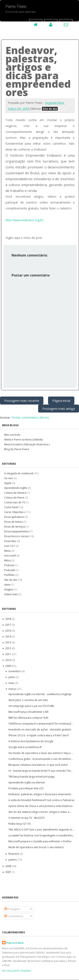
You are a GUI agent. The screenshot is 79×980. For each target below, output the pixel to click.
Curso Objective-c (15, 512)
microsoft (10, 556)
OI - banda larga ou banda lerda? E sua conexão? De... (41, 771)
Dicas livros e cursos (17, 536)
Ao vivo (9, 478)
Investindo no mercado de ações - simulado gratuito (40, 729)
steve (8, 585)
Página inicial (61, 401)
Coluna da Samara (15, 493)
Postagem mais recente (22, 401)
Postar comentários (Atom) (30, 417)
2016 (9, 631)
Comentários (14, 916)
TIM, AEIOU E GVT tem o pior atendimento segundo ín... (41, 830)
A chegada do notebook (19, 473)
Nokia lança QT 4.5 (20, 824)
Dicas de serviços (15, 527)
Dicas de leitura (14, 522)
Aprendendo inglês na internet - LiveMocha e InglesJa (40, 694)
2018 (9, 619)
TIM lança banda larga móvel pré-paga (31, 777)
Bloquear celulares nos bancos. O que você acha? (38, 765)
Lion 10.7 (10, 546)
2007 (9, 872)
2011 (9, 654)
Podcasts (10, 570)
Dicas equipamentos (17, 531)
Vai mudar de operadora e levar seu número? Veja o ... (41, 753)
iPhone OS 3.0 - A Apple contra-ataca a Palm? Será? (39, 735)
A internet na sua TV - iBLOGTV (27, 818)
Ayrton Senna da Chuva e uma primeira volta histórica (40, 806)
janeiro (13, 860)
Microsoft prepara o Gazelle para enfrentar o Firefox (40, 841)
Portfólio (10, 575)
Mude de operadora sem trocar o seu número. (36, 847)
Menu (8, 551)
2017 (9, 625)
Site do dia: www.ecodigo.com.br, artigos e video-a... (40, 812)
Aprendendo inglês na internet (27, 782)
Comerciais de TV (15, 502)
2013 (9, 642)
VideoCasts (11, 594)
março (13, 689)
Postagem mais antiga (59, 409)
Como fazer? (12, 507)
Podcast (9, 565)
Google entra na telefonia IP (25, 747)
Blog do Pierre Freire (17, 449)
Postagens (12, 909)
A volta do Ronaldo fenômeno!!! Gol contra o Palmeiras (41, 800)
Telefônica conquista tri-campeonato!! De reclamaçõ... (41, 724)
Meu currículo (12, 435)
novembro (15, 671)
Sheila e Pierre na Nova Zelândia (23, 440)
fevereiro (14, 854)
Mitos (8, 560)
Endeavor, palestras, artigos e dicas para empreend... (40, 794)
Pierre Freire (15, 943)
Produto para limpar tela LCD (26, 788)
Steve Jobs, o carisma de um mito (28, 700)
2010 (9, 660)
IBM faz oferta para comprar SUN (28, 718)
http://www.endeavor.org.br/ (25, 220)
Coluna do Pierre (15, 498)
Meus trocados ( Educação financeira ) (27, 444)
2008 (9, 866)
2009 (9, 666)
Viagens (9, 589)
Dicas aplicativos (15, 517)
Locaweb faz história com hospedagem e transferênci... (42, 835)
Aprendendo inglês (16, 488)
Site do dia (50, 109)
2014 (9, 637)
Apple (8, 483)
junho (12, 677)
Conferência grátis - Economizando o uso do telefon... (41, 759)
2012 (9, 648)
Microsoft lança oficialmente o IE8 (28, 712)
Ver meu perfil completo (17, 971)
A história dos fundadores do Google (31, 741)
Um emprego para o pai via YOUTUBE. (31, 706)
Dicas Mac (11, 541)
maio (12, 683)
